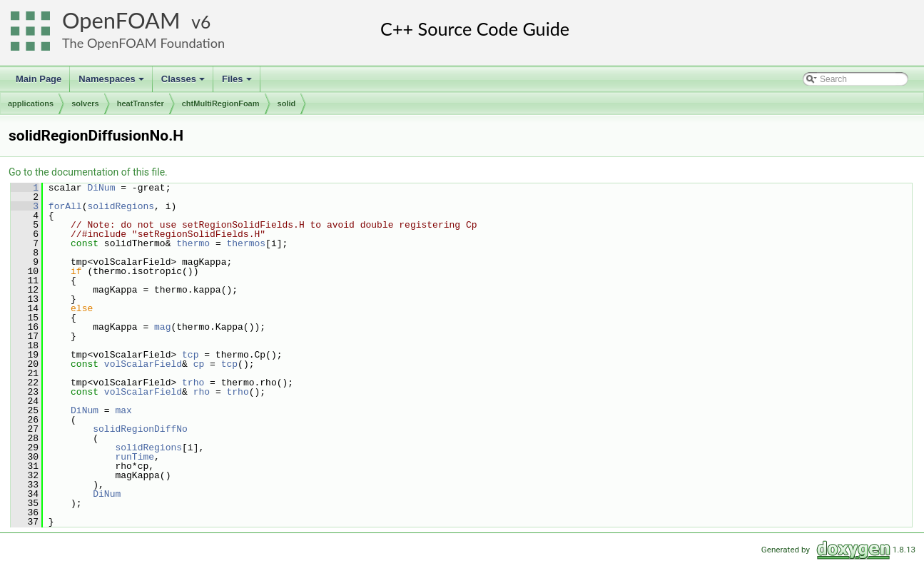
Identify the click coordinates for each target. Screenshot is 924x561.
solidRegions (121, 206)
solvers (85, 103)
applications (31, 103)
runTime (134, 457)
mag (162, 327)
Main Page (39, 79)
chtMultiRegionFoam (221, 103)
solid (287, 103)
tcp (190, 355)
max (123, 410)
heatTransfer (141, 103)
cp (199, 364)
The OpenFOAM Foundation (143, 43)
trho (193, 383)
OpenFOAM (121, 20)
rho (202, 392)
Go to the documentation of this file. (88, 172)
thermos (246, 243)
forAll (65, 206)
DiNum (101, 188)
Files (238, 83)
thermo (193, 243)
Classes (184, 83)
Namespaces (112, 83)
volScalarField (143, 364)
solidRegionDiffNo (140, 429)
